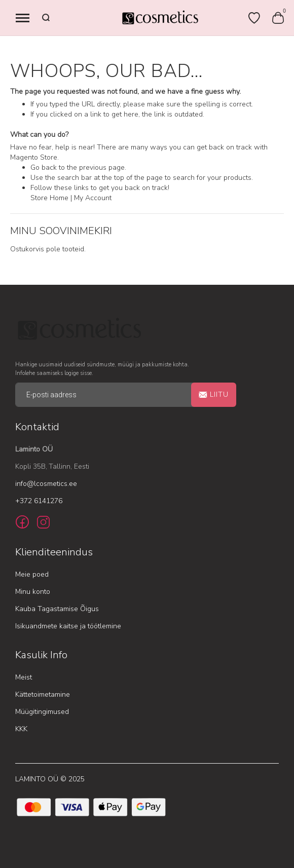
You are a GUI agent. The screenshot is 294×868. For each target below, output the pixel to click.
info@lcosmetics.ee (46, 484)
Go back (44, 167)
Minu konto (33, 592)
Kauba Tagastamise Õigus (57, 609)
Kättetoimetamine (43, 694)
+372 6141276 (39, 501)
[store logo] (160, 18)
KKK (21, 729)
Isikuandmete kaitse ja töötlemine (68, 626)
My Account (93, 198)
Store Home (49, 198)
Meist (24, 677)
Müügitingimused (42, 712)
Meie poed (32, 574)
